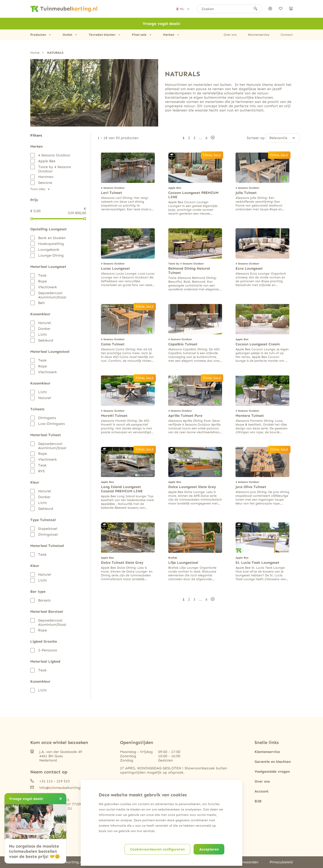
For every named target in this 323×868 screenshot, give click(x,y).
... (200, 138)
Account (262, 791)
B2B (258, 801)
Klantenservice (259, 35)
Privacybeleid (281, 862)
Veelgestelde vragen (272, 771)
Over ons (230, 35)
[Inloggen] (270, 9)
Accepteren (209, 849)
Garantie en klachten (273, 762)
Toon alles (38, 189)
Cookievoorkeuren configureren (157, 849)
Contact (287, 35)
